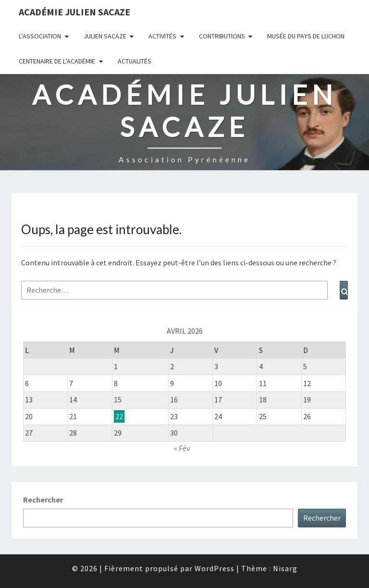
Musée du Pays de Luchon (306, 36)
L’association (40, 36)
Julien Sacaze (105, 36)
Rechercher (43, 500)
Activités (162, 36)
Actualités (135, 61)
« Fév (182, 448)
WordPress (215, 568)
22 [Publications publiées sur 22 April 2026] (119, 416)
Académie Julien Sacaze (74, 12)
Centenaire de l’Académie (57, 61)
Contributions (222, 36)
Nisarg (285, 568)
